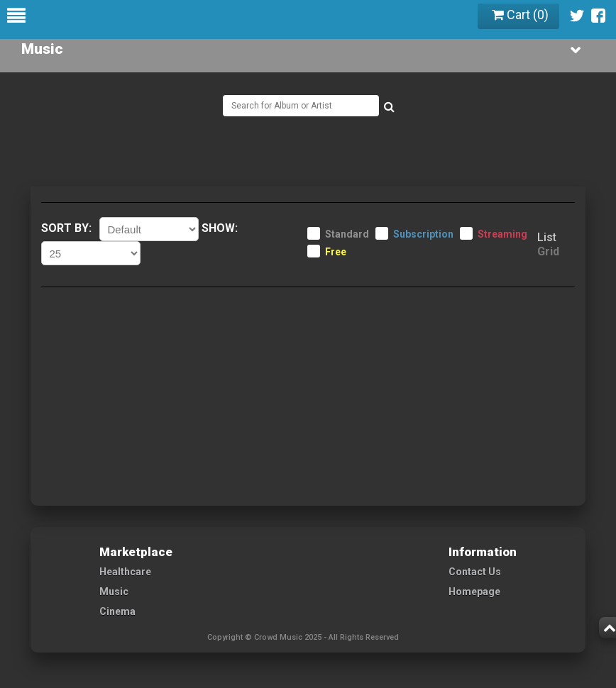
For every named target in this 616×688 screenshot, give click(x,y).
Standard (347, 234)
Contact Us (475, 572)
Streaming (502, 234)
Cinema (117, 611)
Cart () (520, 15)
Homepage (474, 592)
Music (114, 592)
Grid (548, 251)
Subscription (423, 234)
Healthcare (125, 572)
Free (336, 252)
